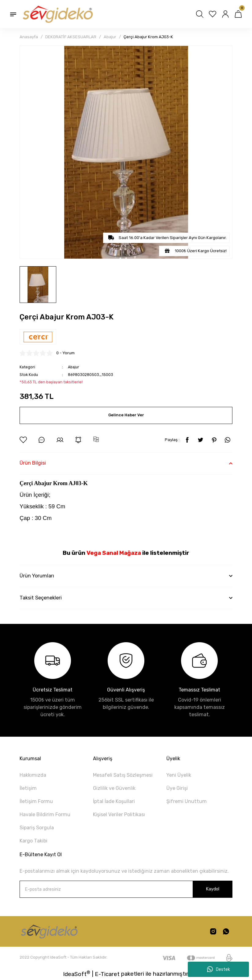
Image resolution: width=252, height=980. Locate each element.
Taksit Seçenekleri (41, 598)
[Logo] (57, 14)
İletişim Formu (36, 801)
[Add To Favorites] (23, 440)
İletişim (28, 788)
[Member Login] (225, 14)
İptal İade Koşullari (114, 801)
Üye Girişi (177, 788)
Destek (219, 969)
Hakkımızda (33, 775)
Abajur (74, 367)
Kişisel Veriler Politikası (119, 814)
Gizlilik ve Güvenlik (114, 788)
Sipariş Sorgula (37, 828)
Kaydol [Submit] (213, 889)
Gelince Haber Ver (126, 415)
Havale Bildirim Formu (45, 814)
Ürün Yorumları (37, 576)
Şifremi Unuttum (187, 801)
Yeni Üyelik (179, 775)
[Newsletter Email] (126, 889)
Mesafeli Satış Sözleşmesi (123, 775)
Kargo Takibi (33, 841)
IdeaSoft (77, 974)
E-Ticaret (107, 974)
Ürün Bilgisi (33, 463)
